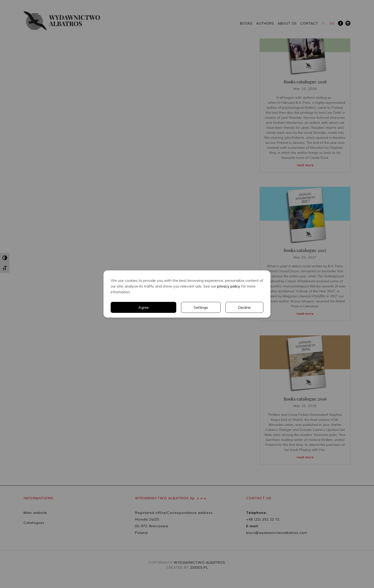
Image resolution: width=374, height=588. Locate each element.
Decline (244, 307)
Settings (201, 307)
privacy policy (229, 286)
